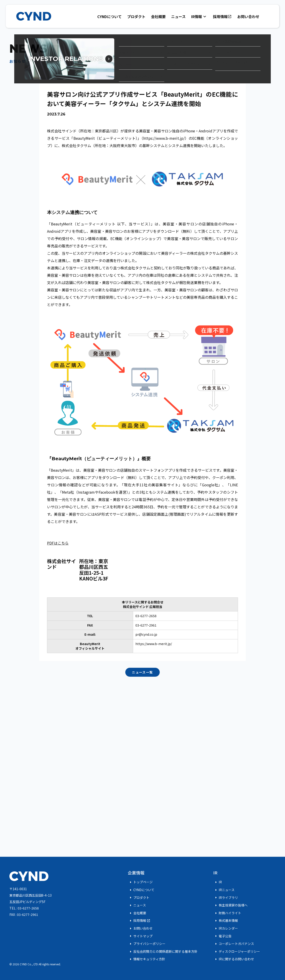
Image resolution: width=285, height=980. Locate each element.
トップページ (140, 882)
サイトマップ (140, 936)
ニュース (178, 16)
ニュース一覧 (142, 672)
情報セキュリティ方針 (147, 959)
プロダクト (136, 16)
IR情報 (199, 16)
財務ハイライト (227, 913)
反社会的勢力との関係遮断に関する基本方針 (163, 952)
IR (218, 882)
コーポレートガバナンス (234, 944)
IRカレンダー (226, 928)
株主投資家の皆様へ (230, 905)
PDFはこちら (58, 543)
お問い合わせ (248, 16)
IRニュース (224, 890)
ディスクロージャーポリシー (237, 952)
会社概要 (158, 16)
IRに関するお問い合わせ (234, 959)
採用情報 (222, 16)
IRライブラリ (226, 898)
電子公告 (222, 936)
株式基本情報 (226, 921)
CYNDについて (109, 16)
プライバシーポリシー (147, 944)
